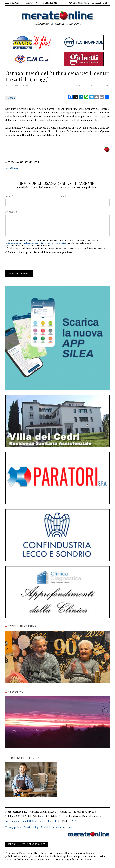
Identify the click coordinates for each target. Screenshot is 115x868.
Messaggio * (12, 212)
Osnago (11, 98)
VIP (74, 821)
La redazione (12, 821)
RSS (57, 821)
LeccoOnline (46, 821)
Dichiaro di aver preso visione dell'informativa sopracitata (40, 252)
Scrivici (12, 844)
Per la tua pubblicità (33, 844)
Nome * (9, 196)
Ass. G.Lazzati (13, 168)
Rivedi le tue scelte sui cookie (58, 827)
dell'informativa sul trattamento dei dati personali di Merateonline (36, 243)
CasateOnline (29, 821)
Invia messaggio (19, 273)
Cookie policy (31, 827)
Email (63, 196)
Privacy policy (13, 827)
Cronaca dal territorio (18, 86)
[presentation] (27, 262)
